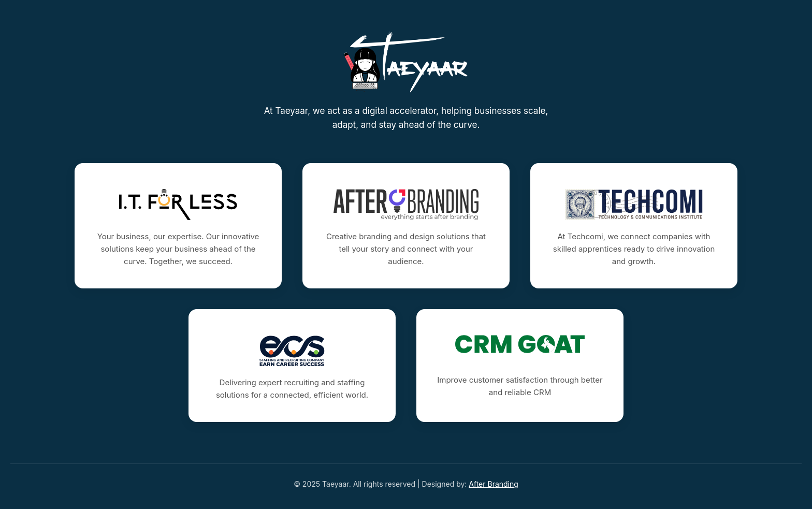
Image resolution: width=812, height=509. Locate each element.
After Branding (494, 484)
